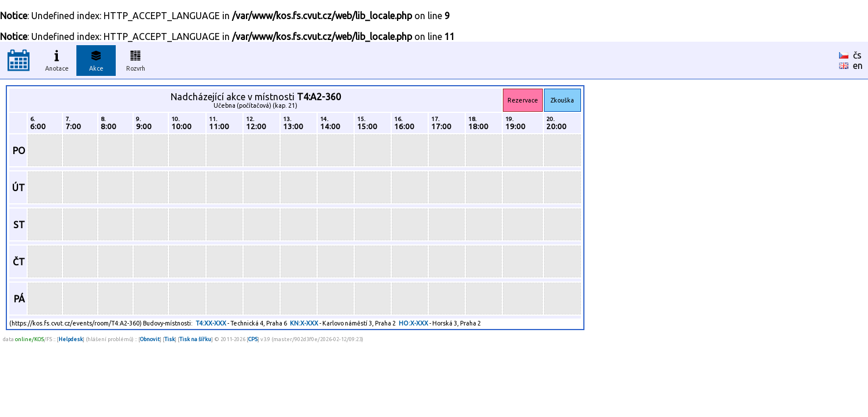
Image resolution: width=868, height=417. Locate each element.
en (858, 65)
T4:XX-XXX (211, 323)
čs (857, 55)
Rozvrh (136, 59)
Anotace (57, 59)
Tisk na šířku (195, 339)
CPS (253, 339)
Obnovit (150, 339)
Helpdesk (71, 339)
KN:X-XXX (304, 323)
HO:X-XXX (413, 323)
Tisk (170, 339)
